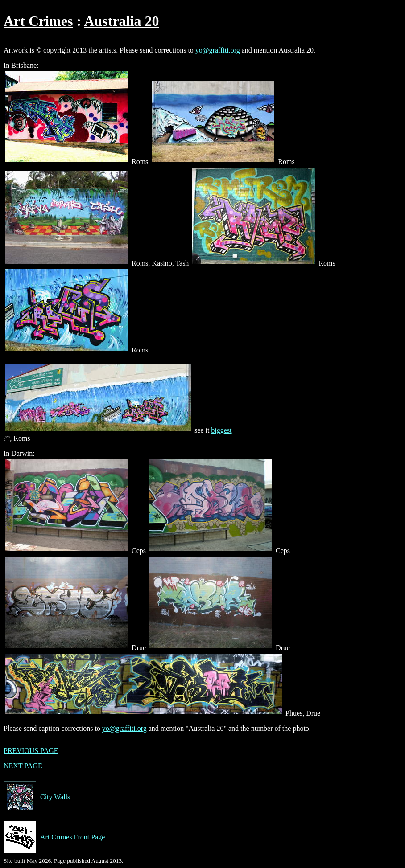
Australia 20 (121, 21)
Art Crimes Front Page (54, 837)
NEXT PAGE (23, 766)
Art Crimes (38, 21)
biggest (221, 430)
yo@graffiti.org (218, 50)
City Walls (37, 797)
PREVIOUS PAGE (31, 751)
